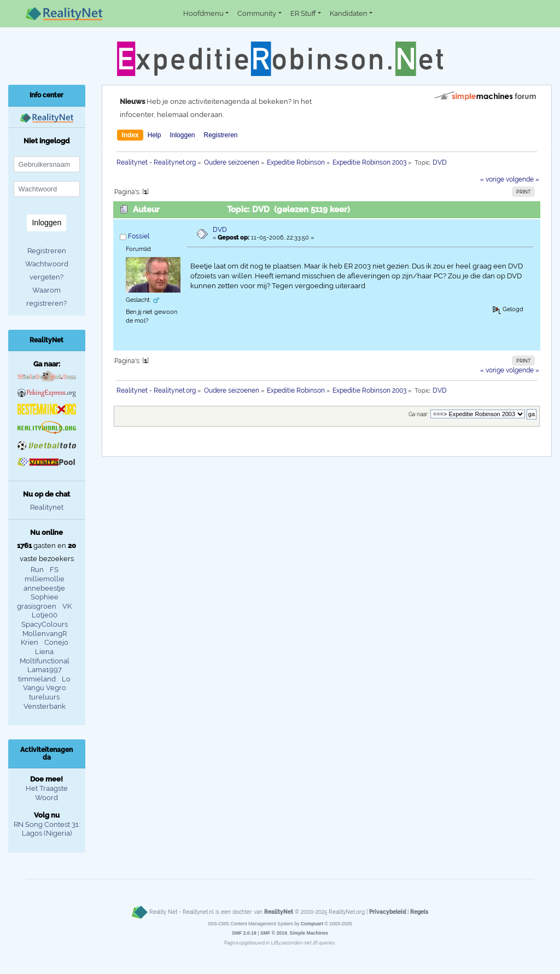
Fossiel (139, 236)
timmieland (37, 679)
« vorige (492, 179)
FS (54, 570)
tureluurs (44, 697)
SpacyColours (45, 624)
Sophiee (45, 597)
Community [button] (257, 13)
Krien (30, 642)
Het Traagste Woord (47, 793)
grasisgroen (37, 606)
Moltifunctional (45, 661)
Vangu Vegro (45, 688)
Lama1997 (45, 670)
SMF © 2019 (274, 933)
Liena (44, 652)
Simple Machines (309, 933)
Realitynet (47, 507)
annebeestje (44, 588)
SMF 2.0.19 (244, 933)
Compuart (312, 924)
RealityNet (279, 912)
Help (154, 135)
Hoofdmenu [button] (203, 13)
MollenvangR (45, 634)
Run (37, 570)
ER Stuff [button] (303, 13)
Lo (66, 679)
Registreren (220, 135)
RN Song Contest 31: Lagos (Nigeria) (47, 829)
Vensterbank (45, 706)
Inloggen (182, 135)
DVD (220, 230)
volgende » (523, 179)
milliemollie (45, 579)
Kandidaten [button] (349, 13)
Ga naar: (419, 414)
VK (67, 606)
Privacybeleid (387, 912)
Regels (419, 912)
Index (130, 135)
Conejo (56, 642)
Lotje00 (45, 615)
